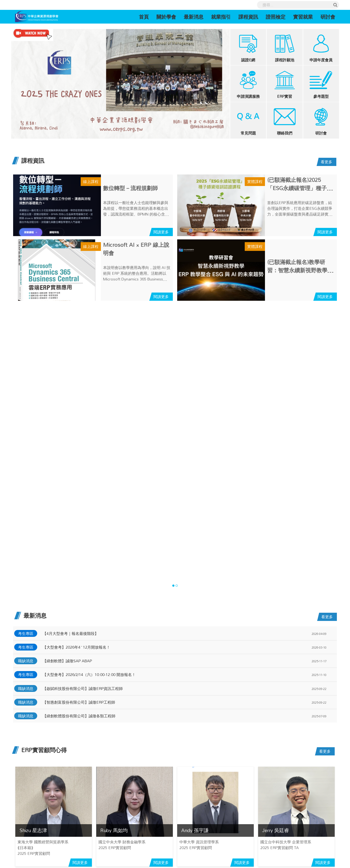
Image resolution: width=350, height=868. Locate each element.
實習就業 (303, 17)
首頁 (146, 17)
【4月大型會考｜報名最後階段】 (71, 633)
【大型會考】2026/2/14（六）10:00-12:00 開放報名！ (89, 674)
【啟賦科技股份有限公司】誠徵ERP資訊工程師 (83, 688)
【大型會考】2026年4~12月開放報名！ (76, 647)
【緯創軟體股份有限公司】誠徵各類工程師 (79, 716)
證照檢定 (276, 17)
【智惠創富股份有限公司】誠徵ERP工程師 (79, 702)
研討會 (328, 17)
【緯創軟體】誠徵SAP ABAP (67, 661)
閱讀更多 (161, 232)
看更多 (326, 162)
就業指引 (221, 17)
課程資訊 (248, 17)
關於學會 (166, 17)
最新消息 (194, 17)
